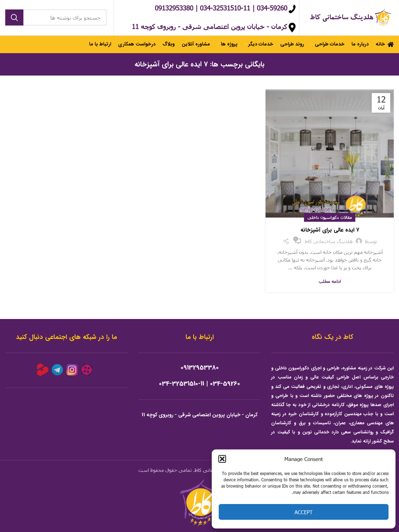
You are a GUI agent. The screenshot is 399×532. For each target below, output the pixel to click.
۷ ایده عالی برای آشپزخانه (330, 231)
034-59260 (225, 385)
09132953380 (200, 369)
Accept (304, 512)
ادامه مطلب (330, 282)
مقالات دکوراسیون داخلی (330, 219)
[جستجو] (56, 18)
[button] (222, 459)
